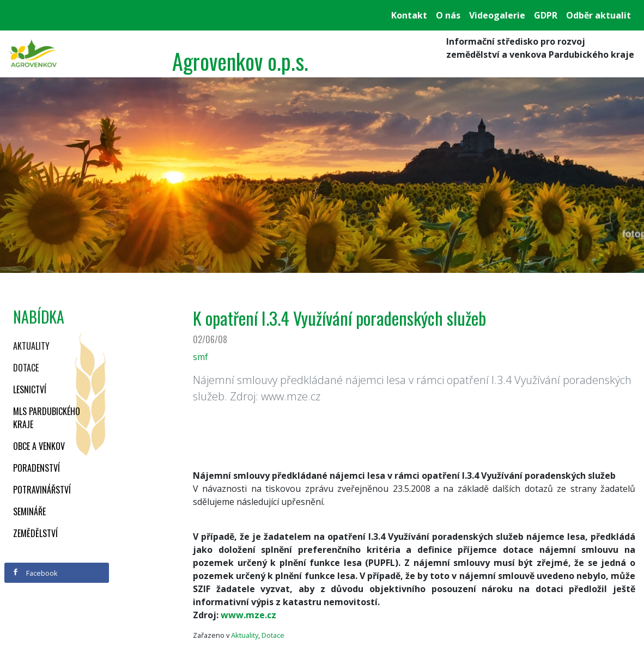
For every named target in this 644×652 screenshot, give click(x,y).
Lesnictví (30, 389)
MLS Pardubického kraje (47, 418)
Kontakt (409, 15)
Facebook (35, 573)
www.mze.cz (248, 615)
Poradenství (37, 468)
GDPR (546, 15)
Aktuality (31, 346)
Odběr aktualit (599, 15)
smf (201, 357)
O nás (448, 15)
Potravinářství (42, 490)
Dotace (26, 368)
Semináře (29, 511)
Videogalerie (497, 15)
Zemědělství (35, 533)
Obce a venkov (39, 446)
